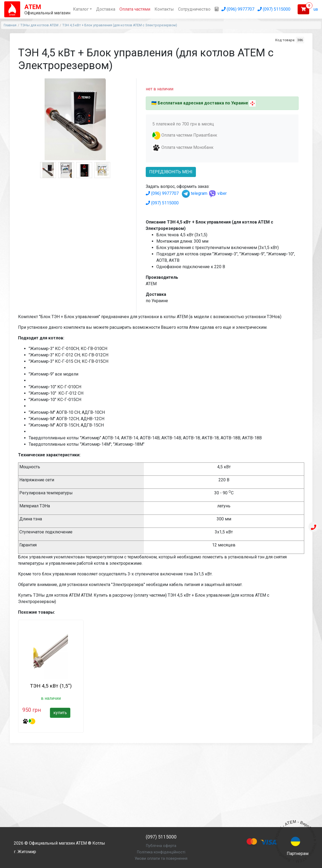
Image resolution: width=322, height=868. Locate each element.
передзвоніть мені (171, 172)
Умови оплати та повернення (161, 859)
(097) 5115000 (162, 203)
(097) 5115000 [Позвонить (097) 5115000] (274, 9)
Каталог (81, 9)
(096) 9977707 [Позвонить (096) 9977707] (238, 9)
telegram (195, 193)
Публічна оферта (161, 846)
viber (218, 193)
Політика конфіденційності (161, 852)
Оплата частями (135, 9)
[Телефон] (314, 528)
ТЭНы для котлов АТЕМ (39, 25)
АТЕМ (81, 843)
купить (60, 713)
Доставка (106, 9)
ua (316, 9)
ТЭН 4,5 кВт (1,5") (51, 686)
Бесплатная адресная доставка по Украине (203, 103)
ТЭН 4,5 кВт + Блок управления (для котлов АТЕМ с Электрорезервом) (120, 25)
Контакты (164, 9)
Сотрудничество (194, 9)
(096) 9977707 (162, 193)
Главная (10, 25)
